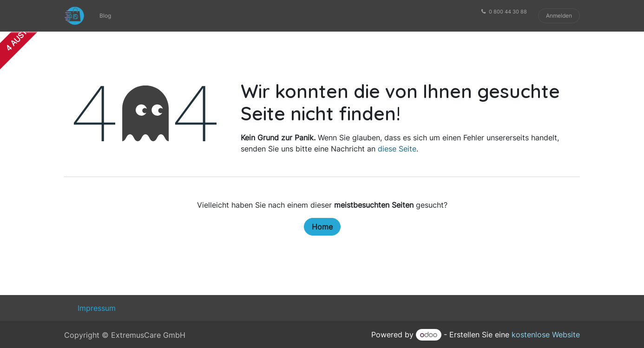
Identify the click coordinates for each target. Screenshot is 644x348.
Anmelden (559, 16)
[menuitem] (105, 16)
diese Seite (397, 149)
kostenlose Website (546, 335)
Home (322, 227)
